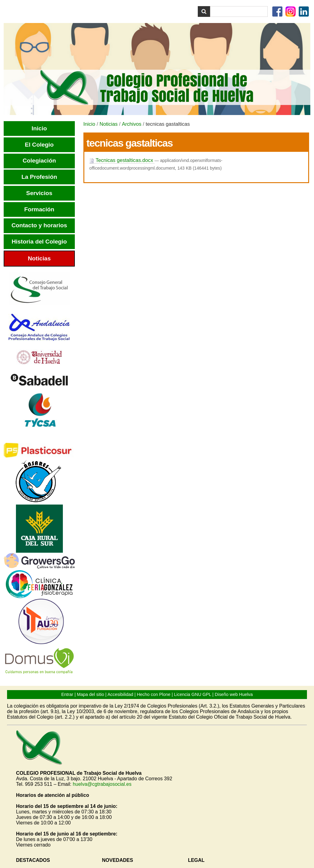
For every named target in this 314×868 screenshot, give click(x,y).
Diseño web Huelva (234, 694)
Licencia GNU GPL (193, 694)
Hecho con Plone (154, 694)
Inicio (89, 124)
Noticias (108, 124)
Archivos (132, 124)
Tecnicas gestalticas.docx (122, 160)
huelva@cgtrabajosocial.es (102, 784)
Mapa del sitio (91, 694)
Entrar (67, 694)
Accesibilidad (120, 694)
